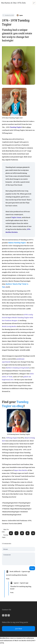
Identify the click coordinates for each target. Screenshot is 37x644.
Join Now (19, 629)
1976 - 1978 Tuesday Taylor (16, 22)
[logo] (13, 3)
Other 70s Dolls (5, 531)
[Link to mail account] (9, 615)
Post (32, 568)
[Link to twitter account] (6, 615)
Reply (8, 579)
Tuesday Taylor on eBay (15, 404)
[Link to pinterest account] (3, 615)
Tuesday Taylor (5, 536)
